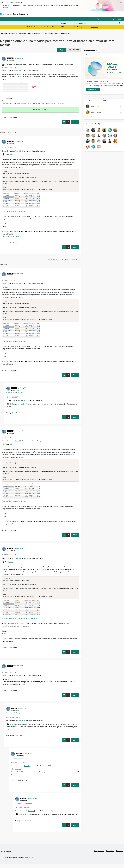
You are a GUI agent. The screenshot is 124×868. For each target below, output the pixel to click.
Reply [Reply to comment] (75, 248)
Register (99, 19)
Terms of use (110, 855)
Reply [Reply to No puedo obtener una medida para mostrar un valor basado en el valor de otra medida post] (75, 122)
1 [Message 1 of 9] (8, 117)
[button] (62, 50)
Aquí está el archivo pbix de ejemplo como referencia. (20, 622)
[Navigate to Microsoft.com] (5, 14)
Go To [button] (119, 19)
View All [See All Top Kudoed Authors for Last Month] (89, 117)
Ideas (49, 14)
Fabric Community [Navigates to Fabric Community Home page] (21, 14)
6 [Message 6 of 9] (8, 651)
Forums (33, 14)
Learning (74, 14)
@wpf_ (12, 155)
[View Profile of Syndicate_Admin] (18, 58)
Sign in (107, 19)
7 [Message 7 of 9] (8, 244)
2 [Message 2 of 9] (8, 694)
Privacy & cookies (99, 855)
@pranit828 (13, 728)
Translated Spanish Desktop (56, 33)
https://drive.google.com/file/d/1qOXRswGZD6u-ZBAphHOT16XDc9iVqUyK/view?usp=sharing (33, 103)
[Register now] (93, 89)
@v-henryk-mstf (15, 406)
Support (83, 14)
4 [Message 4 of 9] (17, 785)
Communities (58, 14)
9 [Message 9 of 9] (12, 415)
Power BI (18, 71)
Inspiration (41, 14)
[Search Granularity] (66, 23)
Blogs (67, 14)
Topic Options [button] (73, 50)
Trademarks (120, 855)
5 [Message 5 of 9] (21, 825)
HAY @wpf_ (18, 773)
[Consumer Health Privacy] (26, 861)
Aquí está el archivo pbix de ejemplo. (14, 212)
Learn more (94, 27)
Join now (5, 7)
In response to (15, 395)
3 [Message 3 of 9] (12, 740)
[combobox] (98, 23)
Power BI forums (7, 33)
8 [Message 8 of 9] (8, 372)
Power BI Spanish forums (29, 33)
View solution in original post (12, 237)
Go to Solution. (43, 109)
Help (113, 19)
